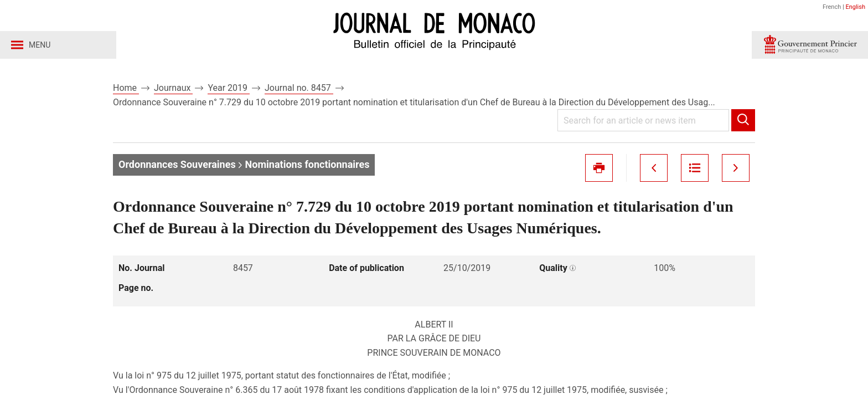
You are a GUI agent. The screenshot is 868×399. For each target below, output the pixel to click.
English (855, 7)
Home (126, 88)
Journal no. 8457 (299, 88)
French (832, 7)
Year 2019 (229, 88)
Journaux (173, 88)
